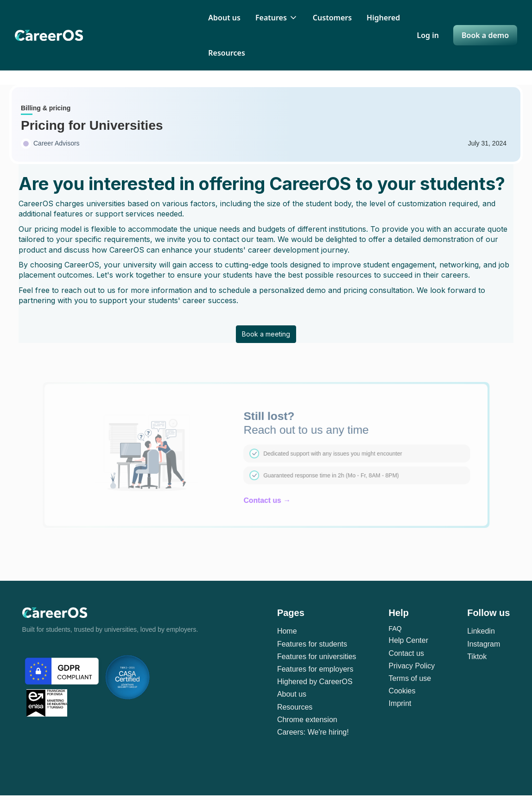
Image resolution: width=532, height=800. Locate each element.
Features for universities (317, 657)
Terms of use (410, 678)
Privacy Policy (412, 666)
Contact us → (267, 498)
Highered (383, 18)
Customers (332, 18)
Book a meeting (266, 334)
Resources (227, 53)
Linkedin (481, 631)
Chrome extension (307, 720)
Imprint (400, 703)
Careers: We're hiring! (313, 732)
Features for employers (315, 669)
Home (287, 631)
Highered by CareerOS (315, 682)
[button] (277, 18)
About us (224, 18)
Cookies (402, 691)
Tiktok (477, 657)
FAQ (395, 629)
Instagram (484, 644)
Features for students (312, 644)
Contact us (406, 653)
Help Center (408, 640)
